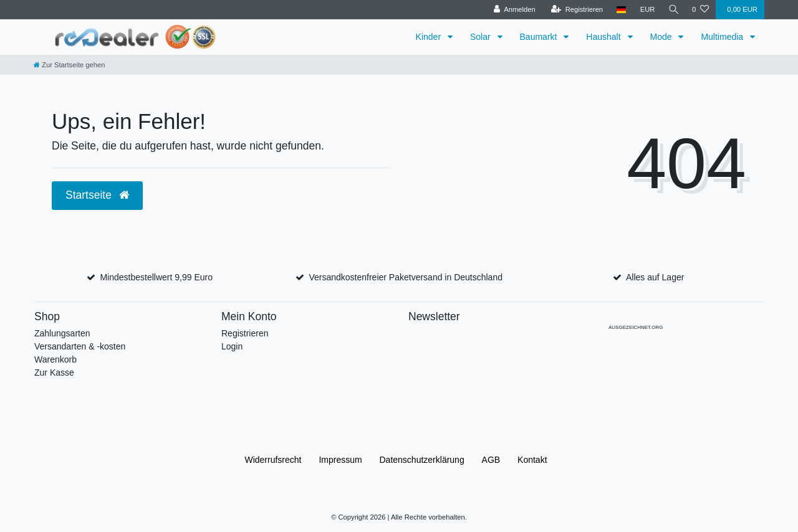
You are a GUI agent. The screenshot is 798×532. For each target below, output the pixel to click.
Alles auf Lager (655, 277)
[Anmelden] (513, 10)
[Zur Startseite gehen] (69, 65)
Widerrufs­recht (273, 460)
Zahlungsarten (62, 333)
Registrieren (245, 333)
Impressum (340, 460)
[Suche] (673, 10)
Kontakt (532, 460)
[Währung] (646, 10)
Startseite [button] (97, 195)
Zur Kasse (54, 373)
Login (232, 346)
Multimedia (723, 37)
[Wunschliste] (700, 10)
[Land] (620, 10)
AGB (491, 460)
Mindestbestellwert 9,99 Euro (156, 277)
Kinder (430, 37)
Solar (482, 37)
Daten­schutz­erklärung (422, 460)
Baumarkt (540, 37)
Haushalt (604, 37)
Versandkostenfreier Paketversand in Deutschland (406, 277)
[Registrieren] (575, 10)
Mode (662, 37)
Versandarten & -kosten (80, 346)
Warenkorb (55, 359)
